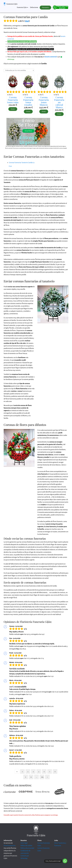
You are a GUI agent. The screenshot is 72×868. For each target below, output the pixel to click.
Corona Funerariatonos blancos (44, 101)
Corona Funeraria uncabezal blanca (59, 102)
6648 (27, 21)
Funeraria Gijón (12, 4)
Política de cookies (26, 846)
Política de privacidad (27, 848)
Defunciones (34, 7)
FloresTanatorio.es (10, 846)
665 (42, 777)
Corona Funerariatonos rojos (13, 100)
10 (31, 777)
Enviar (13, 109)
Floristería (45, 8)
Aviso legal (24, 843)
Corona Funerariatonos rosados (28, 101)
